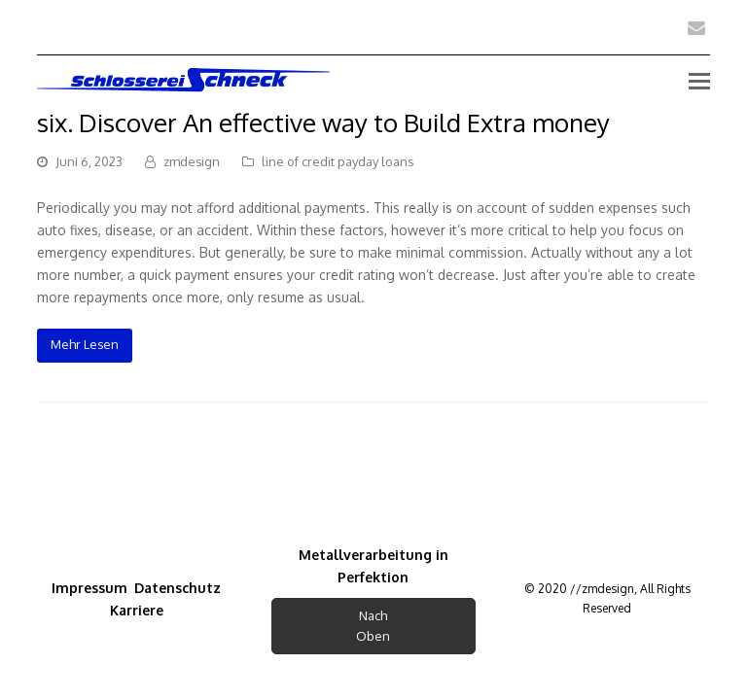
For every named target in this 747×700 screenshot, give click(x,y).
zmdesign (192, 161)
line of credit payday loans (338, 161)
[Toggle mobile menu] (699, 80)
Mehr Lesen (85, 344)
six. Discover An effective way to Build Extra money (323, 122)
